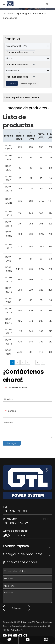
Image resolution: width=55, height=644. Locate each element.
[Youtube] (20, 635)
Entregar (12, 443)
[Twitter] (15, 635)
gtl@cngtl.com (14, 535)
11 (38, 362)
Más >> (47, 519)
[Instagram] (25, 635)
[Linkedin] (10, 635)
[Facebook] (5, 635)
